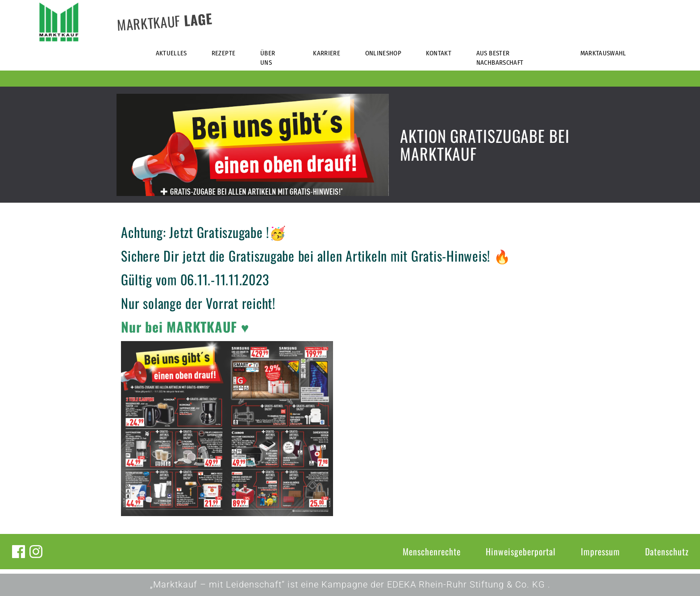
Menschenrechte (432, 551)
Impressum (600, 551)
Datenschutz (667, 551)
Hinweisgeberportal (521, 551)
